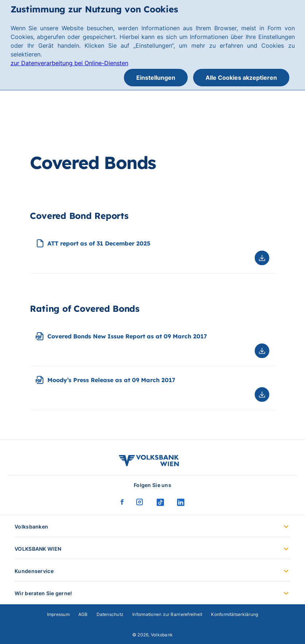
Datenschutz (110, 614)
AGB (83, 614)
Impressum (58, 614)
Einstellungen (156, 78)
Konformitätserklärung (234, 614)
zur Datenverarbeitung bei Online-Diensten (69, 63)
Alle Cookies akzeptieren (241, 78)
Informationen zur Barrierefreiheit (167, 614)
